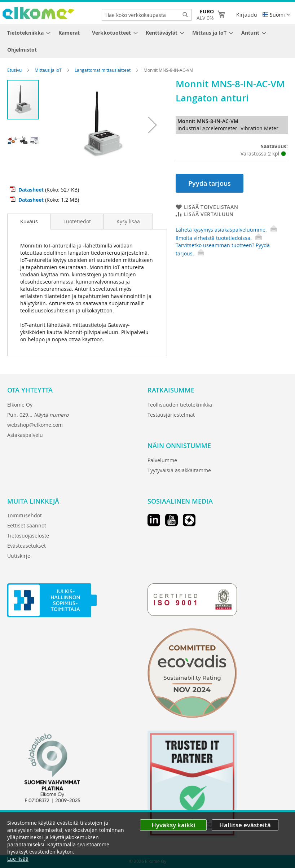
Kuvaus (29, 221)
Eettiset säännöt (27, 525)
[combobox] (147, 15)
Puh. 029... (38, 415)
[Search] (185, 15)
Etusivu (15, 70)
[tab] (29, 222)
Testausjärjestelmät (171, 415)
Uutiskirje (19, 556)
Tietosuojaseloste (28, 536)
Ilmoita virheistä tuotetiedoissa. (219, 238)
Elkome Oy (20, 405)
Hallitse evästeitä (245, 825)
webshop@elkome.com (35, 425)
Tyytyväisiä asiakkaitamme (179, 470)
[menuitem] (27, 33)
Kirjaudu (247, 15)
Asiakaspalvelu (25, 435)
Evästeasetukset (27, 546)
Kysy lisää (128, 221)
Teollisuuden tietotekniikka (180, 405)
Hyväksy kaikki (173, 825)
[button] (276, 15)
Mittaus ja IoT (49, 70)
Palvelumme (162, 460)
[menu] (147, 41)
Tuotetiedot (77, 221)
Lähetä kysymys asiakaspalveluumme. (226, 230)
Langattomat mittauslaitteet (103, 70)
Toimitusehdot (25, 515)
